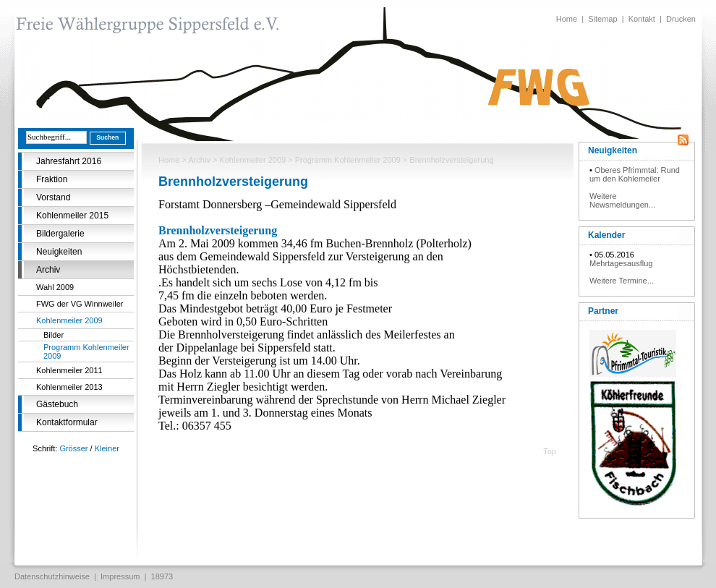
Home (567, 19)
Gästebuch (57, 404)
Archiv (48, 270)
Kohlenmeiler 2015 (72, 216)
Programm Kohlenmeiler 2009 (86, 351)
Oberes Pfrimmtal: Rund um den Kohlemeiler (635, 174)
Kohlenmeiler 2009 (69, 320)
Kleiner (107, 448)
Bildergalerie (60, 234)
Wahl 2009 (55, 287)
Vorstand (53, 197)
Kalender (606, 235)
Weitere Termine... (622, 281)
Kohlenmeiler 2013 (69, 387)
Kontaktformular (67, 422)
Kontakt (642, 19)
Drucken (681, 19)
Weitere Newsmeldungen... (622, 200)
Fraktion (52, 179)
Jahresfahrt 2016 (69, 161)
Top (550, 451)
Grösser (73, 448)
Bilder (54, 335)
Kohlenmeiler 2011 (69, 370)
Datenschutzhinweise (52, 576)
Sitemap (602, 19)
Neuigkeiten (59, 252)
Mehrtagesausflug (621, 263)
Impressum (120, 576)
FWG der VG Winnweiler (80, 304)
